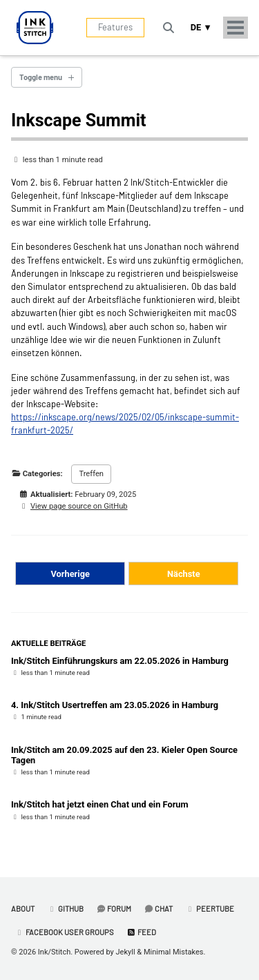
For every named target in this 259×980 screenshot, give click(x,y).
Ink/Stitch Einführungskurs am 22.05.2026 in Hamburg (120, 661)
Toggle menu (41, 77)
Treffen (91, 474)
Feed (141, 932)
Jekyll (126, 952)
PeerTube (210, 909)
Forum (114, 909)
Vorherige (70, 574)
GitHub (65, 909)
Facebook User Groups (64, 932)
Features (115, 27)
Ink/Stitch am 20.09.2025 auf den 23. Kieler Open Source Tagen (124, 755)
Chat (158, 909)
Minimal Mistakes (174, 952)
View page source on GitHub (79, 506)
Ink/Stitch (54, 952)
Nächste (184, 574)
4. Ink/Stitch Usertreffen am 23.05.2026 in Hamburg (115, 705)
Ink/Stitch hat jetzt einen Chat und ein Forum (100, 804)
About (23, 909)
